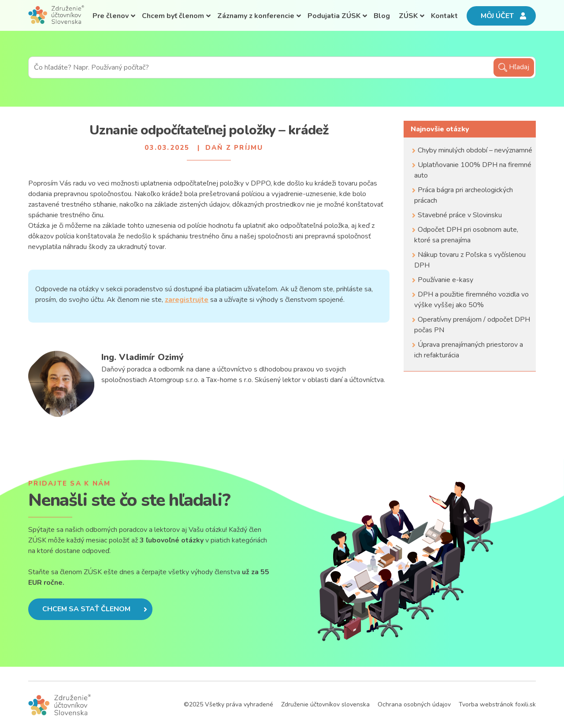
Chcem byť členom (173, 16)
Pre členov (111, 16)
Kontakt (444, 16)
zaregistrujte (187, 300)
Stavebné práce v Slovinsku (460, 215)
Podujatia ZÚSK (334, 16)
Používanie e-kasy (445, 280)
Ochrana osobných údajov (414, 704)
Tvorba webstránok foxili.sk (497, 704)
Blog (382, 16)
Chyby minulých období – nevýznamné (475, 150)
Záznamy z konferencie (256, 16)
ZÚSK (408, 16)
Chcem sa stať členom (95, 609)
